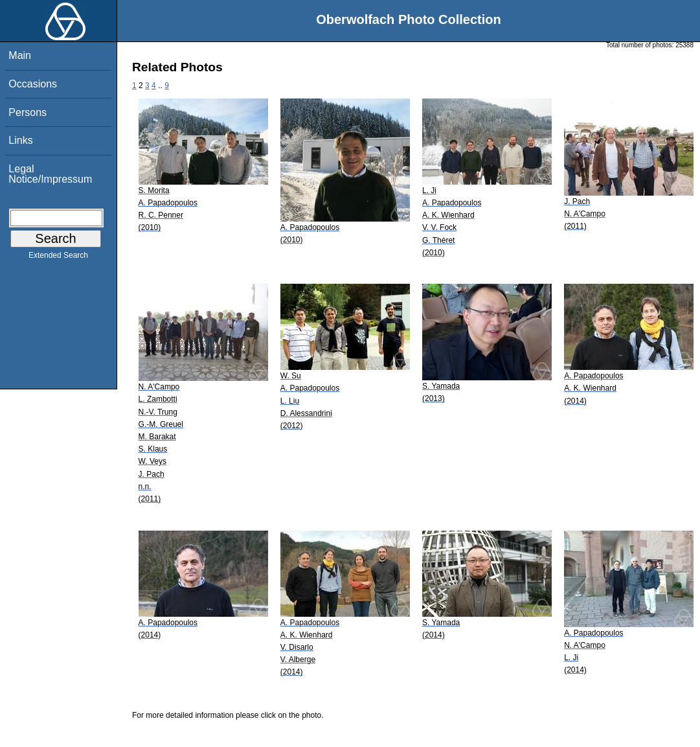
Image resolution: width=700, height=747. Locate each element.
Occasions (33, 84)
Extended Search (58, 258)
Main (20, 55)
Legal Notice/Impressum (50, 174)
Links (20, 140)
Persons (28, 112)
